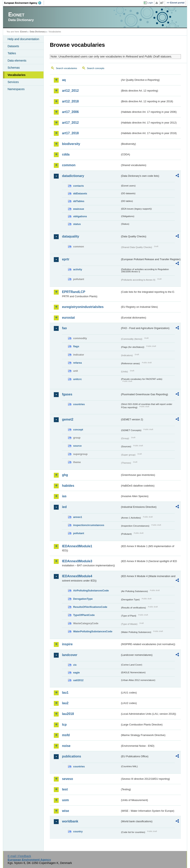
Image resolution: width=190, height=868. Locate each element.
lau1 (65, 693)
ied (64, 507)
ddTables (79, 201)
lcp (64, 725)
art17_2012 (70, 123)
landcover (70, 655)
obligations (80, 216)
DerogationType (83, 599)
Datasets (13, 46)
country (78, 831)
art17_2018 (70, 133)
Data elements (17, 61)
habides (68, 486)
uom (65, 800)
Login (150, 3)
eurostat (68, 318)
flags (76, 346)
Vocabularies (16, 75)
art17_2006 (70, 112)
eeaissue (79, 209)
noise (66, 746)
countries (79, 404)
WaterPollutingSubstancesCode (93, 631)
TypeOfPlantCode (84, 615)
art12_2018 (70, 101)
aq (64, 80)
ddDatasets (80, 193)
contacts (78, 186)
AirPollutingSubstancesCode (91, 591)
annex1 (77, 517)
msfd (66, 735)
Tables (12, 53)
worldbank (70, 821)
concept (78, 430)
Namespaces (16, 89)
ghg (65, 475)
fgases (67, 394)
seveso (67, 779)
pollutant (79, 533)
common (69, 165)
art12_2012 (70, 91)
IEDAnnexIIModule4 (77, 576)
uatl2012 (78, 680)
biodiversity (71, 144)
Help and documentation (23, 39)
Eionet (24, 32)
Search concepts (96, 68)
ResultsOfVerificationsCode (90, 607)
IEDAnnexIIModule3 (77, 561)
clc (75, 665)
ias (64, 496)
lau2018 (68, 714)
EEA (24, 3)
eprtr (66, 259)
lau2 (65, 703)
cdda (66, 154)
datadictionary (73, 176)
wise (65, 811)
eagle (76, 673)
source (77, 446)
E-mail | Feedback (19, 856)
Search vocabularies (66, 68)
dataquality (70, 236)
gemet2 (68, 419)
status (77, 224)
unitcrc (77, 379)
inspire (67, 644)
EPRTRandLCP (74, 292)
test (65, 789)
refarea (77, 363)
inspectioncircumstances (89, 525)
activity (77, 269)
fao (64, 328)
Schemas (14, 68)
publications (71, 756)
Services (13, 82)
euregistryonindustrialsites (83, 307)
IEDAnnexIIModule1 (77, 546)
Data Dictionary (38, 32)
